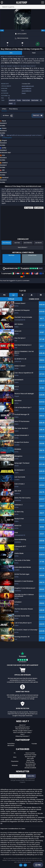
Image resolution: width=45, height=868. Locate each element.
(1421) (30, 268)
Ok (21, 865)
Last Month (38, 243)
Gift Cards (30, 758)
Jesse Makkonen (27, 88)
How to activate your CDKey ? (23, 732)
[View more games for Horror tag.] (11, 104)
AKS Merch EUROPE (30, 768)
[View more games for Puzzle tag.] (19, 101)
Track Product (22, 247)
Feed (34, 53)
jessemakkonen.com (28, 86)
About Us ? (23, 725)
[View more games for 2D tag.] (41, 101)
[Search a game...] (22, 7)
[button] (15, 124)
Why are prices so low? (23, 729)
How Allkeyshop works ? (22, 727)
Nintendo (15, 765)
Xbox (15, 757)
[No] (43, 862)
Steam (24, 93)
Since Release (7, 243)
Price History (13, 109)
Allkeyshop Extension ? (23, 736)
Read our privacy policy (24, 862)
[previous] (2, 30)
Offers (4, 109)
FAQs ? (23, 734)
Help (38, 865)
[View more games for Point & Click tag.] (26, 101)
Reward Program (30, 757)
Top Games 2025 (30, 764)
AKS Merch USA (30, 766)
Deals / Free (30, 760)
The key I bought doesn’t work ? (22, 731)
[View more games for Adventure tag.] (12, 101)
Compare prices (7, 138)
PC (15, 753)
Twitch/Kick (11, 744)
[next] (43, 30)
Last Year (17, 243)
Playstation (15, 761)
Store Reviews (30, 762)
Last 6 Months (28, 243)
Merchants (11, 746)
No (25, 865)
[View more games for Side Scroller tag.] (35, 101)
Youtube (34, 744)
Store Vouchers (30, 753)
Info (11, 53)
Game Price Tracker (30, 755)
